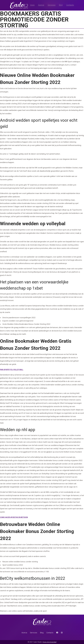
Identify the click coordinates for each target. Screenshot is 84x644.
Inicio (32, 5)
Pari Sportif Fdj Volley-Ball (12, 370)
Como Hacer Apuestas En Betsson (14, 517)
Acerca (41, 5)
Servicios (52, 5)
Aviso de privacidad (50, 642)
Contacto (70, 5)
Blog (61, 5)
